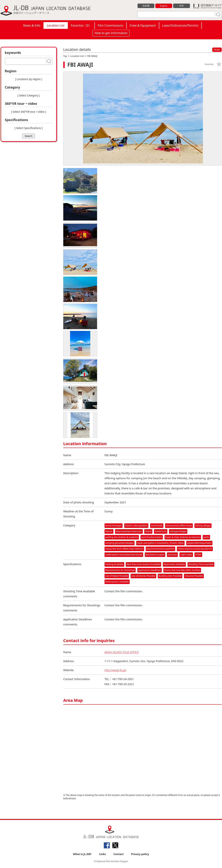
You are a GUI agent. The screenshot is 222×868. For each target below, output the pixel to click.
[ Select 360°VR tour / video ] (29, 112)
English (164, 6)
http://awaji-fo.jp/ (116, 671)
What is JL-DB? (82, 855)
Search (28, 136)
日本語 (146, 6)
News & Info (32, 25)
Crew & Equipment (143, 25)
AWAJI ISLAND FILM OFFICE (122, 653)
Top (65, 56)
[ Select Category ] (29, 95)
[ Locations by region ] (29, 79)
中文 (182, 6)
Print (217, 50)
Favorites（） (81, 25)
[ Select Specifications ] (29, 128)
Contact (118, 855)
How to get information (111, 33)
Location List (56, 25)
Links (102, 855)
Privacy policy (140, 855)
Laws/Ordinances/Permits (180, 25)
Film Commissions (111, 25)
